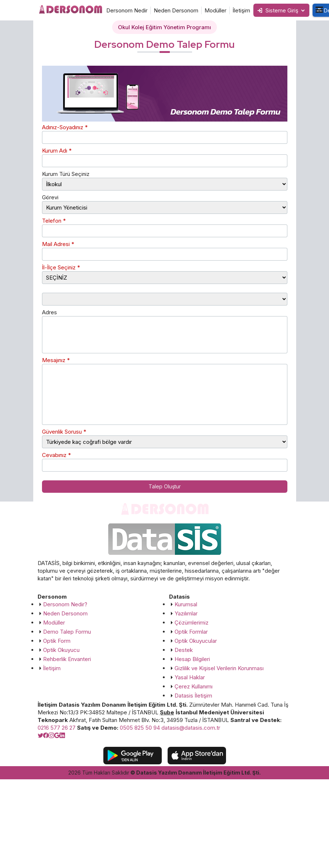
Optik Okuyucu (61, 650)
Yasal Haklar (190, 677)
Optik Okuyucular (196, 641)
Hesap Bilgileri (192, 659)
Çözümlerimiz (192, 623)
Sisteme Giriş (278, 10)
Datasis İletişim (193, 696)
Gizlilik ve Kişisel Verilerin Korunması (219, 668)
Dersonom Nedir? (65, 604)
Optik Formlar (191, 632)
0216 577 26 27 (57, 728)
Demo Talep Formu (67, 632)
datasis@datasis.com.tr (191, 728)
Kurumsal (186, 604)
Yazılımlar (186, 613)
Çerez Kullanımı (194, 686)
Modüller (215, 10)
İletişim (241, 10)
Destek (184, 650)
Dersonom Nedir (127, 10)
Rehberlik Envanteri (67, 659)
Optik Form (57, 641)
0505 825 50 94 (140, 728)
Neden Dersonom (176, 10)
